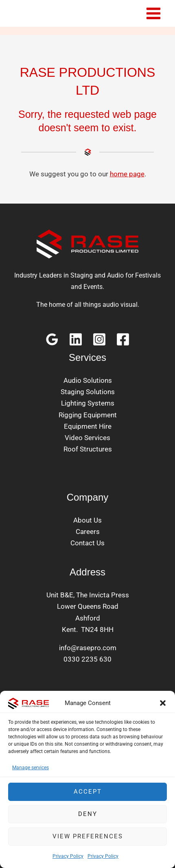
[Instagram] (99, 339)
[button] (163, 703)
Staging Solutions (88, 392)
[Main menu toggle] (154, 13)
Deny (88, 814)
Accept (88, 792)
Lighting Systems (88, 403)
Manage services (31, 768)
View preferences (88, 836)
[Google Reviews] (52, 339)
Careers (88, 532)
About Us (87, 520)
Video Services (87, 438)
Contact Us (87, 543)
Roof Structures (88, 449)
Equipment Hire (88, 426)
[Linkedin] (76, 339)
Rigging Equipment (88, 415)
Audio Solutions (88, 380)
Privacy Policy (68, 856)
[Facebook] (123, 339)
